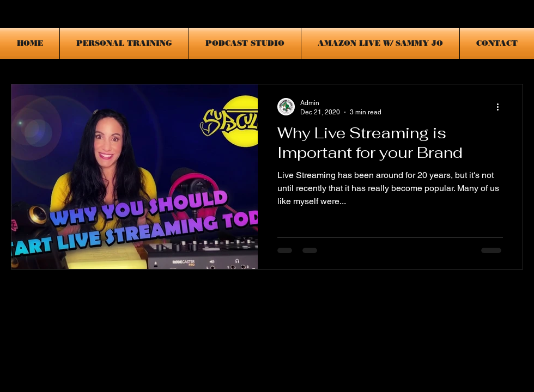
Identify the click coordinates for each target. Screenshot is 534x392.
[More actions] (501, 107)
